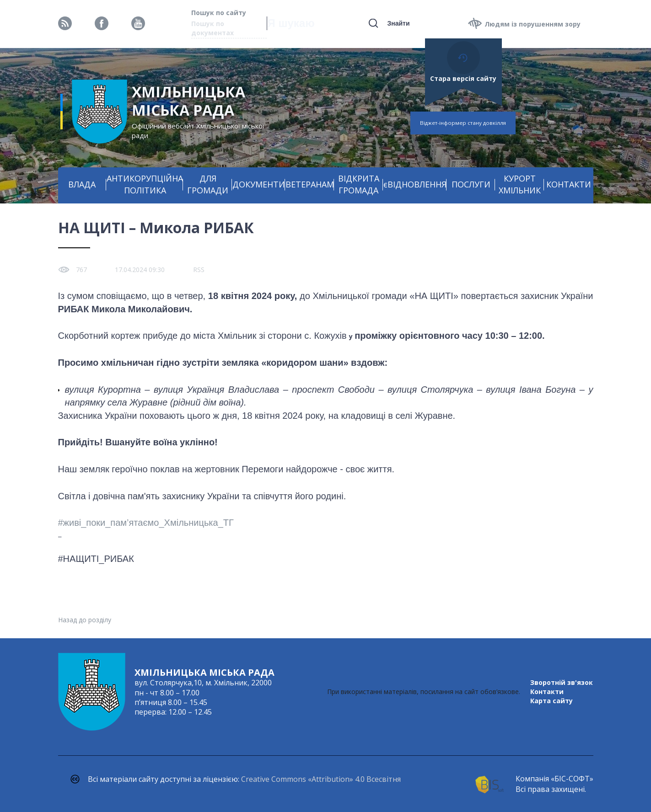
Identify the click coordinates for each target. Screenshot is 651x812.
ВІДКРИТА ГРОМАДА (359, 184)
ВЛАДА (82, 184)
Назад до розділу (85, 620)
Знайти (398, 23)
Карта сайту (551, 701)
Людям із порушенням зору (533, 24)
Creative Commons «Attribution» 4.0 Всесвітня (321, 779)
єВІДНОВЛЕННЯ (415, 184)
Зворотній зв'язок (562, 682)
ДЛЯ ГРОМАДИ (208, 184)
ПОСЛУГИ (471, 184)
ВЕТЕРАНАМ (310, 184)
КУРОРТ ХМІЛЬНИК (520, 184)
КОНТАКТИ (569, 184)
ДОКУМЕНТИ (259, 184)
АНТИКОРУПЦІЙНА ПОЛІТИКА (145, 184)
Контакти (547, 692)
